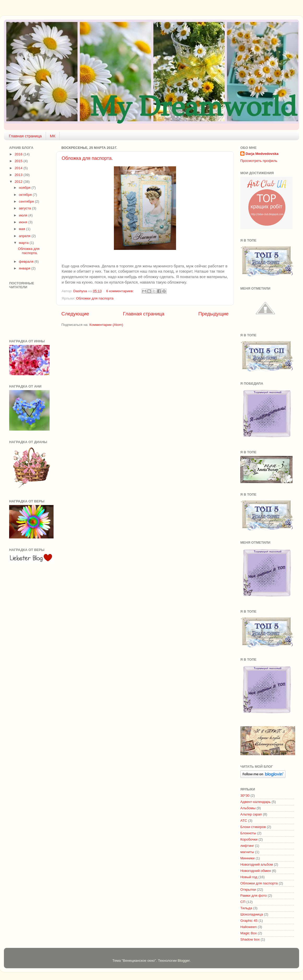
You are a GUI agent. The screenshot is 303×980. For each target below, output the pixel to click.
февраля (27, 262)
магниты (247, 852)
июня (24, 222)
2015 (19, 161)
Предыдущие (213, 314)
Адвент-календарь (255, 802)
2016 (19, 154)
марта (24, 243)
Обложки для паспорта (95, 298)
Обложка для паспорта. (87, 158)
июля (24, 215)
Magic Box (249, 933)
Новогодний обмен (256, 871)
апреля (25, 236)
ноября (25, 188)
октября (26, 195)
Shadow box (250, 939)
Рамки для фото (254, 896)
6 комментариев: (121, 291)
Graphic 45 (249, 921)
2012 (19, 182)
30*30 (245, 796)
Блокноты (248, 833)
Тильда (246, 908)
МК (53, 136)
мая (22, 229)
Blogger (184, 961)
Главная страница (25, 136)
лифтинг (247, 846)
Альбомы (248, 808)
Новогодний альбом (257, 864)
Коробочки (249, 839)
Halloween (249, 927)
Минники (247, 858)
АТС (244, 821)
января (25, 268)
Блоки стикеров (253, 827)
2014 (19, 168)
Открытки (248, 890)
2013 (19, 175)
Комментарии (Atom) (106, 325)
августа (25, 208)
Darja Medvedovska (262, 154)
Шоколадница (252, 914)
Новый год (249, 877)
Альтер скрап (251, 814)
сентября (27, 201)
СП (243, 902)
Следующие (75, 314)
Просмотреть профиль (259, 161)
